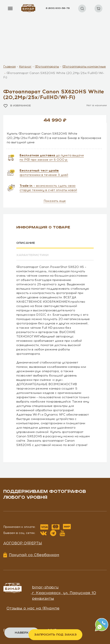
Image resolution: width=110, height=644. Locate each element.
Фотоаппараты (47, 67)
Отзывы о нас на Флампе (33, 608)
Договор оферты (23, 543)
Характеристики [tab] (32, 255)
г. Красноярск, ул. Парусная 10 (64, 593)
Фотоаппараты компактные (84, 67)
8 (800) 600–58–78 (58, 8)
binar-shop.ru (45, 587)
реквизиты (43, 598)
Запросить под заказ (55, 635)
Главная (9, 67)
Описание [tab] (26, 243)
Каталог (25, 67)
